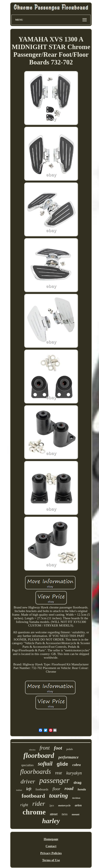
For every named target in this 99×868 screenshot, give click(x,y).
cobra (77, 765)
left (29, 789)
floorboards (36, 772)
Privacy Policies (51, 853)
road (69, 788)
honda (82, 789)
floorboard (39, 756)
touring (59, 796)
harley (51, 821)
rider (39, 803)
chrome (34, 812)
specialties (27, 765)
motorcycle (64, 805)
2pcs (52, 805)
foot (58, 748)
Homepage (51, 839)
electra (32, 750)
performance (68, 757)
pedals (70, 749)
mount (75, 814)
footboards (42, 789)
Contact (51, 846)
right (24, 805)
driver (28, 781)
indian (19, 790)
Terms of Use (51, 860)
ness (65, 814)
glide (62, 764)
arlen (78, 805)
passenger (54, 781)
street (54, 814)
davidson (76, 798)
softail (45, 764)
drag (77, 783)
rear (59, 773)
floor (56, 789)
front (45, 748)
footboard (33, 796)
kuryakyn (74, 773)
